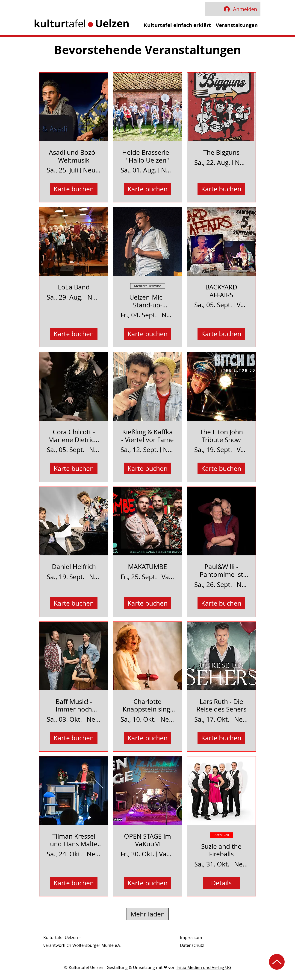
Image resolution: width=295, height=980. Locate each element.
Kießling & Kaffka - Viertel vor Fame (147, 436)
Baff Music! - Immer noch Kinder (74, 705)
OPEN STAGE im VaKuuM (147, 840)
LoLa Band (74, 287)
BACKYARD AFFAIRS (221, 291)
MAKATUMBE (147, 567)
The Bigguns (221, 152)
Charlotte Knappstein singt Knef (147, 705)
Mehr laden (148, 914)
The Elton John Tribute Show (221, 436)
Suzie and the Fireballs (221, 850)
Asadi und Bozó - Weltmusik (74, 156)
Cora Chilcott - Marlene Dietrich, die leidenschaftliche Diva (74, 436)
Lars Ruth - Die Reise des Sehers (221, 705)
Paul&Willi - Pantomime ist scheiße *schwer (221, 570)
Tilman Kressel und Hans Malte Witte (74, 840)
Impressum (191, 937)
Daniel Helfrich (74, 567)
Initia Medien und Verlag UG (204, 967)
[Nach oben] (277, 962)
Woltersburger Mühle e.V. (97, 945)
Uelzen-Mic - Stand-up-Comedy (148, 301)
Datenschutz (192, 945)
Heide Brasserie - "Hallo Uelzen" (147, 156)
